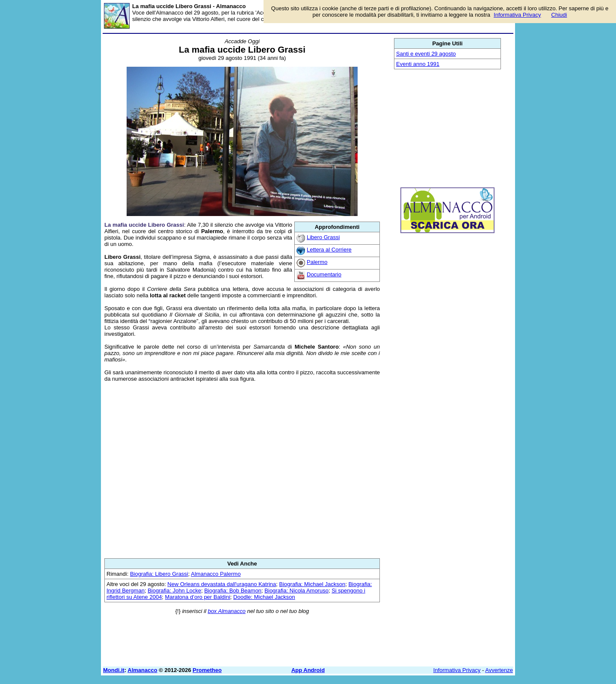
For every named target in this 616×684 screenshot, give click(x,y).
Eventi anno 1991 (418, 64)
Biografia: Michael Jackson (312, 584)
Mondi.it (114, 670)
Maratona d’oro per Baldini (198, 597)
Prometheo (207, 670)
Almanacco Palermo (216, 574)
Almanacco (142, 670)
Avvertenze (499, 670)
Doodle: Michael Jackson (264, 597)
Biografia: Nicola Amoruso (296, 591)
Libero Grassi (323, 237)
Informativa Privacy (457, 670)
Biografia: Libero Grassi (159, 574)
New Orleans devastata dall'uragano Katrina (222, 584)
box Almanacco (227, 611)
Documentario (324, 274)
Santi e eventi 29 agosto (426, 54)
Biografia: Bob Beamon (233, 591)
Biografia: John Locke (174, 591)
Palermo (317, 262)
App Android (308, 670)
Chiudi (559, 15)
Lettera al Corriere (329, 250)
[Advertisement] (242, 470)
